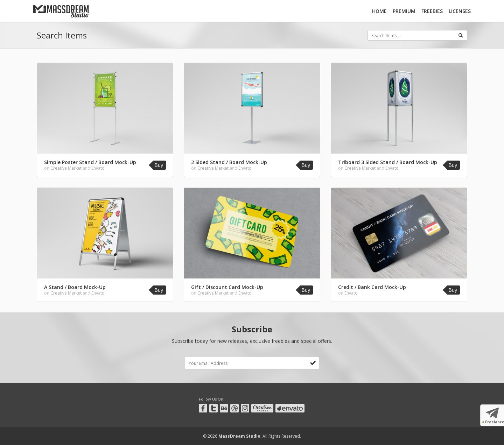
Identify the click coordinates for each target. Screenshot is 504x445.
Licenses (460, 11)
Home (379, 11)
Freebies (432, 11)
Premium (404, 11)
